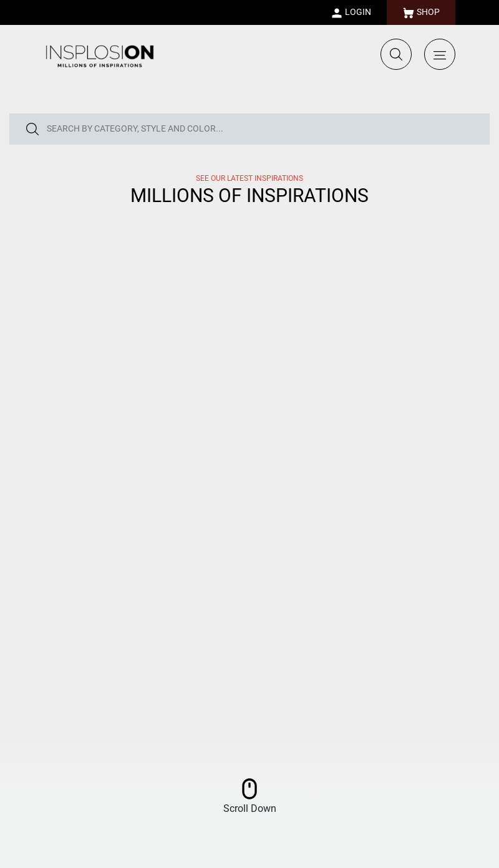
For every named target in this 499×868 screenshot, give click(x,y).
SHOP (421, 13)
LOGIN (351, 13)
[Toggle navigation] (440, 54)
